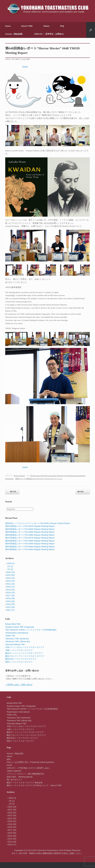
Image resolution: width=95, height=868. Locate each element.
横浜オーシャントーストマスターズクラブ (24, 653)
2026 (11, 563)
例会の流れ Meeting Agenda (20, 777)
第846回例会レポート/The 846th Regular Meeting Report (30, 541)
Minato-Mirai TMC (13, 624)
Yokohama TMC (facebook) (17, 639)
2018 (11, 593)
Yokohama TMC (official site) (18, 641)
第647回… (12, 492)
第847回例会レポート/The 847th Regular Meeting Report (30, 538)
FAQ (62, 26)
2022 (11, 581)
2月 (10, 566)
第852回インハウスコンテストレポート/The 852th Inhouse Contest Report (38, 523)
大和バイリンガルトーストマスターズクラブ (25, 647)
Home (8, 26)
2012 (11, 610)
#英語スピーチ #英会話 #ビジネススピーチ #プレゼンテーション (39, 479)
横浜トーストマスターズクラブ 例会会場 (25, 783)
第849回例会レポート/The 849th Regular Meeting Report (30, 532)
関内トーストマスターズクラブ (19, 662)
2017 (11, 596)
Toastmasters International (17, 633)
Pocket (25, 66)
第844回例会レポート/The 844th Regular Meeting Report (30, 547)
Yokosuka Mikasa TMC (15, 644)
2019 (11, 590)
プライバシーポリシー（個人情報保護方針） (26, 774)
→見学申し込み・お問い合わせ (19, 685)
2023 (11, 578)
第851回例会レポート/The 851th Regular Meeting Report (30, 526)
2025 (11, 572)
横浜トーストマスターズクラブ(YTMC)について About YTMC (34, 785)
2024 (11, 575)
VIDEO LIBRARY (14, 771)
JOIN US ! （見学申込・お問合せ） (50, 34)
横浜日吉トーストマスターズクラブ (21, 659)
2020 (11, 587)
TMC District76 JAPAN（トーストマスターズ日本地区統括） (32, 630)
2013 (11, 607)
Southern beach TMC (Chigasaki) (20, 627)
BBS (9, 759)
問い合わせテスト (15, 780)
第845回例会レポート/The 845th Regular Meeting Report (30, 544)
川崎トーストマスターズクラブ (19, 650)
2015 (11, 601)
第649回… (83, 492)
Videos (46, 26)
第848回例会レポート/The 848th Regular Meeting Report (30, 535)
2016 (11, 598)
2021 (11, 584)
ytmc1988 (26, 59)
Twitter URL (10, 636)
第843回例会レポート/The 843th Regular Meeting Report (30, 549)
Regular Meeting (20, 476)
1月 (10, 569)
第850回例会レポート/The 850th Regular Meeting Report (30, 529)
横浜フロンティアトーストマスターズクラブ (25, 656)
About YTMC (27, 26)
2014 (11, 604)
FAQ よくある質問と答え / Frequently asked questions (30, 762)
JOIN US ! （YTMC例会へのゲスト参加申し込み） (29, 768)
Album (9, 756)
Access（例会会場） (15, 34)
